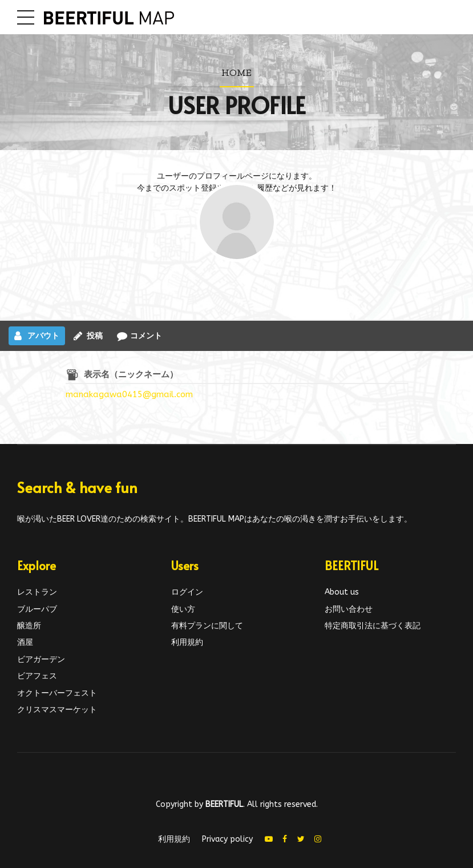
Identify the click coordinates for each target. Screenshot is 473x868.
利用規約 (187, 642)
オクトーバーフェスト (57, 693)
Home (236, 72)
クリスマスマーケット (57, 710)
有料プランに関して (207, 626)
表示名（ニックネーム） (131, 374)
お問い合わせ (349, 609)
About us (342, 592)
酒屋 (25, 642)
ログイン (187, 592)
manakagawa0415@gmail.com (129, 394)
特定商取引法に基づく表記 (373, 626)
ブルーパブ (37, 609)
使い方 (183, 609)
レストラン (37, 592)
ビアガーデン (41, 659)
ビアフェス (37, 676)
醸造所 (29, 626)
